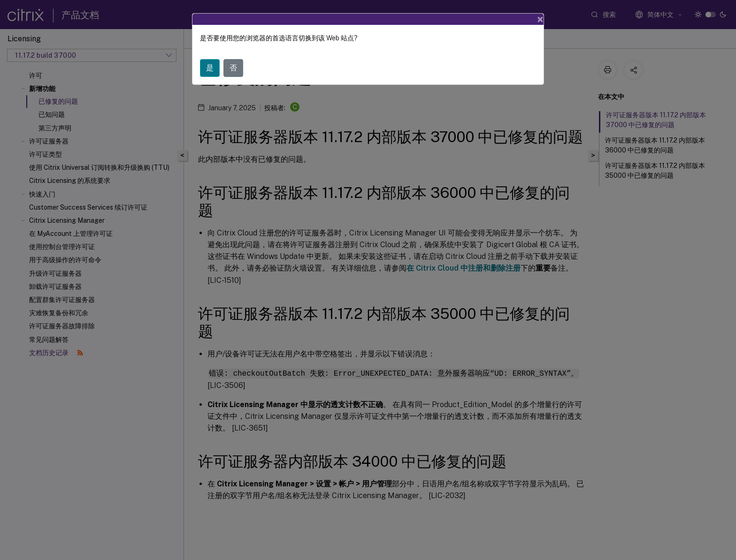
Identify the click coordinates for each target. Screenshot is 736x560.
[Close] (540, 19)
